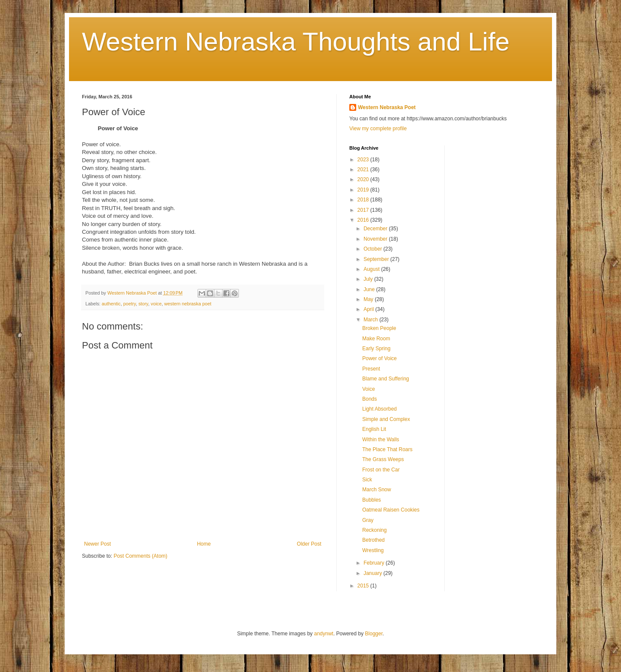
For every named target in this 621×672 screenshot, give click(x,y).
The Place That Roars (387, 449)
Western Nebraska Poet (387, 107)
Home (204, 544)
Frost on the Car (381, 470)
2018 (364, 200)
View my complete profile (378, 129)
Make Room (376, 339)
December (376, 229)
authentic (111, 304)
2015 (364, 586)
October (373, 249)
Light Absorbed (379, 409)
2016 (364, 220)
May (369, 299)
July (369, 279)
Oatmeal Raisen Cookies (391, 510)
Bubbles (372, 500)
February (375, 563)
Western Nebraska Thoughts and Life (296, 42)
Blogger (374, 634)
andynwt (324, 634)
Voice (369, 389)
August (372, 269)
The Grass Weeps (383, 459)
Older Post (309, 544)
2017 (364, 210)
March (372, 320)
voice (156, 304)
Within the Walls (381, 440)
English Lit (374, 429)
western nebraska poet (188, 304)
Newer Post (97, 544)
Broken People (379, 328)
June (370, 289)
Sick (367, 480)
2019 (364, 190)
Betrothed (373, 540)
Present (371, 369)
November (376, 239)
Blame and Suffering (386, 379)
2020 (364, 179)
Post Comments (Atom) (140, 556)
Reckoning (375, 530)
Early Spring (376, 349)
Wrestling (373, 550)
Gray (368, 520)
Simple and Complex (386, 419)
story (143, 304)
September (377, 259)
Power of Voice (379, 358)
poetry (130, 304)
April (369, 309)
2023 (364, 160)
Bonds (370, 399)
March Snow (377, 490)
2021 (364, 170)
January (373, 573)
